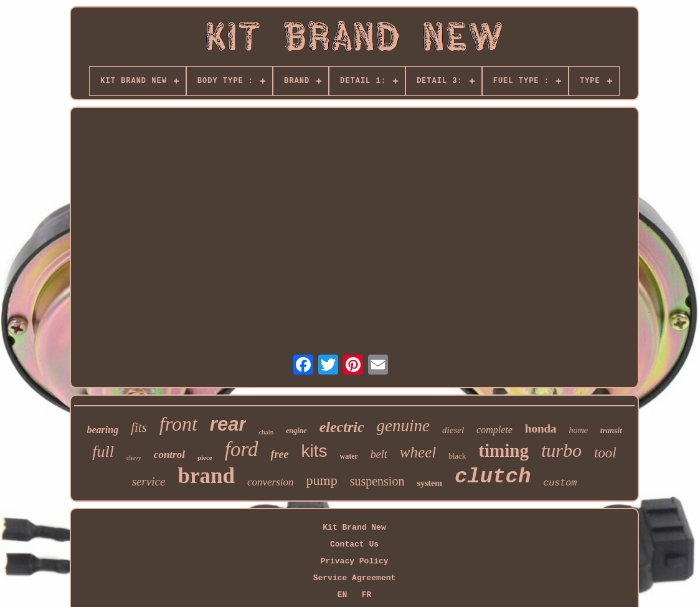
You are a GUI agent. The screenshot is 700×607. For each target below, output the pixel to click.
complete (494, 430)
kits (315, 451)
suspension (377, 481)
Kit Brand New (354, 528)
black (457, 456)
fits (139, 428)
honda (541, 428)
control (169, 455)
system (429, 483)
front (178, 424)
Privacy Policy (354, 561)
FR (367, 595)
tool (605, 453)
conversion (271, 482)
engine (296, 431)
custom (560, 483)
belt (379, 454)
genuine (403, 426)
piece (205, 457)
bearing (102, 430)
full (103, 452)
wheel (418, 452)
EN (343, 595)
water (349, 456)
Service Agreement (355, 578)
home (579, 430)
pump (322, 480)
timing (504, 451)
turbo (561, 450)
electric (342, 427)
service (149, 481)
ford (242, 449)
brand (206, 476)
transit (611, 430)
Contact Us (354, 544)
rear (228, 424)
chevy (134, 458)
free (280, 454)
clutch (493, 477)
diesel (453, 430)
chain (266, 432)
